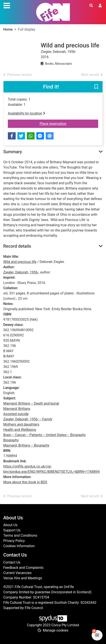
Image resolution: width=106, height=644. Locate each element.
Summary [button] (13, 152)
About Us (10, 525)
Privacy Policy (14, 541)
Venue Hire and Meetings (23, 578)
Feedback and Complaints (23, 568)
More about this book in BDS (25, 482)
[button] (96, 87)
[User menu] (100, 6)
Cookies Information (19, 546)
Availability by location (27, 113)
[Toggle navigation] (7, 5)
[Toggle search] (91, 6)
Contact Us (12, 562)
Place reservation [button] (69, 123)
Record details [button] (17, 246)
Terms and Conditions (20, 535)
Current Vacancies (17, 573)
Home (8, 29)
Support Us (12, 530)
